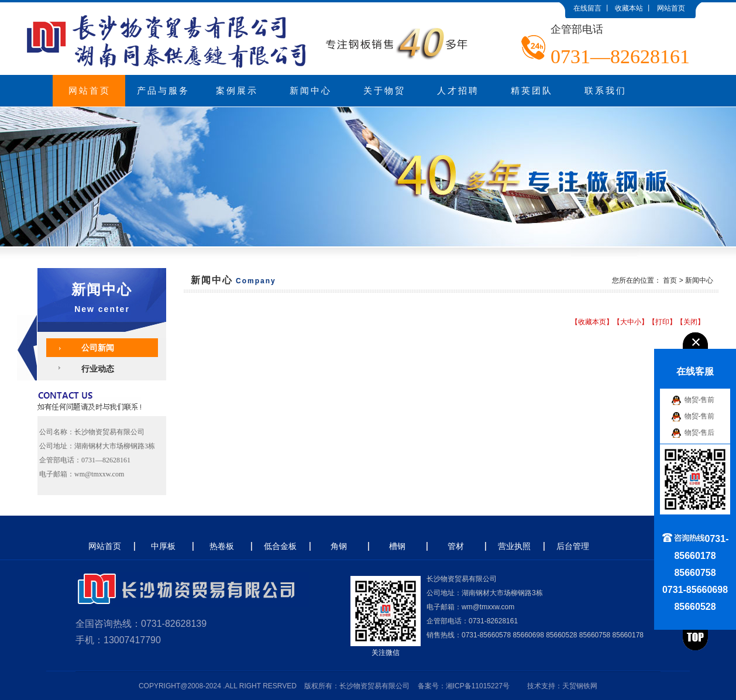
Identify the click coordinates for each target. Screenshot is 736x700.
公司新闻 (98, 348)
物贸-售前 (700, 400)
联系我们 (606, 91)
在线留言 (587, 8)
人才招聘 (458, 91)
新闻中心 (311, 91)
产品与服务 (163, 91)
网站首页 (671, 8)
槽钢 (397, 546)
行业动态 (98, 369)
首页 (670, 280)
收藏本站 (629, 8)
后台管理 (573, 546)
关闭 (690, 322)
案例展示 (237, 91)
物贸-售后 (700, 433)
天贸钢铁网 (580, 686)
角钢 (339, 546)
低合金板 (280, 546)
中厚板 (163, 546)
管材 (456, 546)
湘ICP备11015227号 (478, 686)
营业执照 (514, 546)
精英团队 (532, 91)
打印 (662, 322)
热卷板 (222, 546)
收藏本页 (592, 322)
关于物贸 (384, 91)
